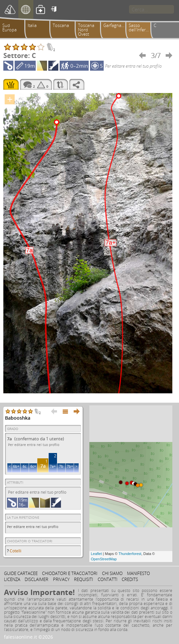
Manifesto (138, 573)
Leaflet (96, 554)
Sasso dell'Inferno (140, 27)
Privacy (61, 579)
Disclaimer (36, 579)
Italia (32, 25)
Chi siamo (112, 573)
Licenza (12, 579)
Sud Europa (9, 27)
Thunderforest (130, 554)
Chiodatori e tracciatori (70, 573)
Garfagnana (115, 25)
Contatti (107, 579)
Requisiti (83, 579)
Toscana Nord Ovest (86, 30)
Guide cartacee (21, 573)
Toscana (61, 25)
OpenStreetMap (104, 559)
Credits (130, 579)
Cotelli (15, 551)
